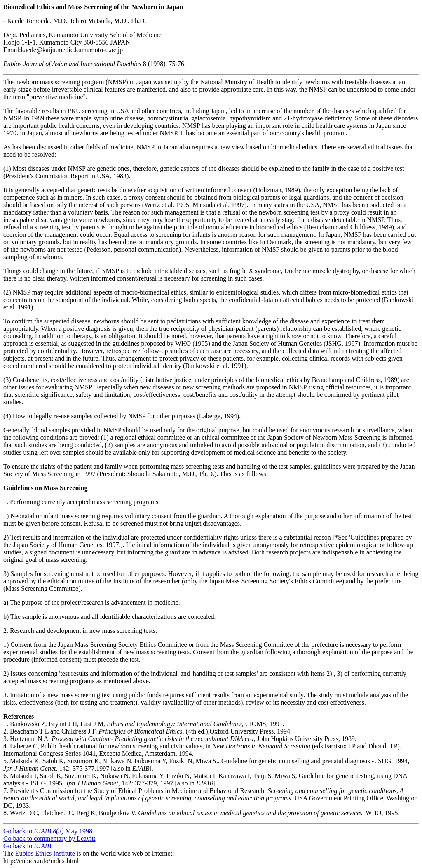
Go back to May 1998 (48, 831)
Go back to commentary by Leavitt (49, 839)
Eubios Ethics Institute (45, 853)
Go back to (27, 846)
